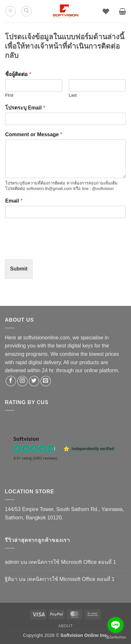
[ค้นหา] (26, 11)
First (9, 95)
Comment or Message (34, 134)
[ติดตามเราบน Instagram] (22, 381)
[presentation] (54, 249)
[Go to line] (116, 625)
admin (12, 562)
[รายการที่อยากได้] (106, 11)
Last (73, 95)
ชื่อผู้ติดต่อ (18, 74)
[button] (11, 11)
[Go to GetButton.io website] (116, 637)
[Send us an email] (46, 381)
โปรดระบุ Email (25, 108)
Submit (19, 269)
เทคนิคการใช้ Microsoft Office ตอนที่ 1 (72, 562)
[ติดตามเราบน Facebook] (11, 381)
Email (14, 201)
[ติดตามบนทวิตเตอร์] (34, 381)
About (65, 626)
